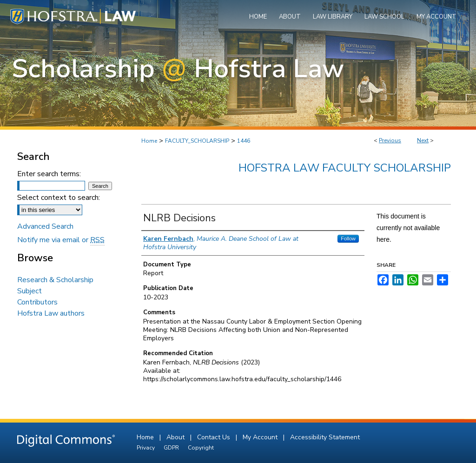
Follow (348, 238)
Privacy (146, 448)
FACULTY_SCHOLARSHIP (197, 141)
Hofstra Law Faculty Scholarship (345, 168)
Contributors (37, 302)
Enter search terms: (49, 174)
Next (423, 140)
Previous (390, 140)
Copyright (201, 448)
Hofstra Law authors (51, 313)
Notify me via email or (61, 240)
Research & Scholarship (55, 280)
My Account (261, 437)
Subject (30, 291)
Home (149, 141)
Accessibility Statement (325, 437)
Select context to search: (59, 198)
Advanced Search (45, 226)
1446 (244, 141)
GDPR (172, 448)
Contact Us (215, 437)
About (176, 437)
